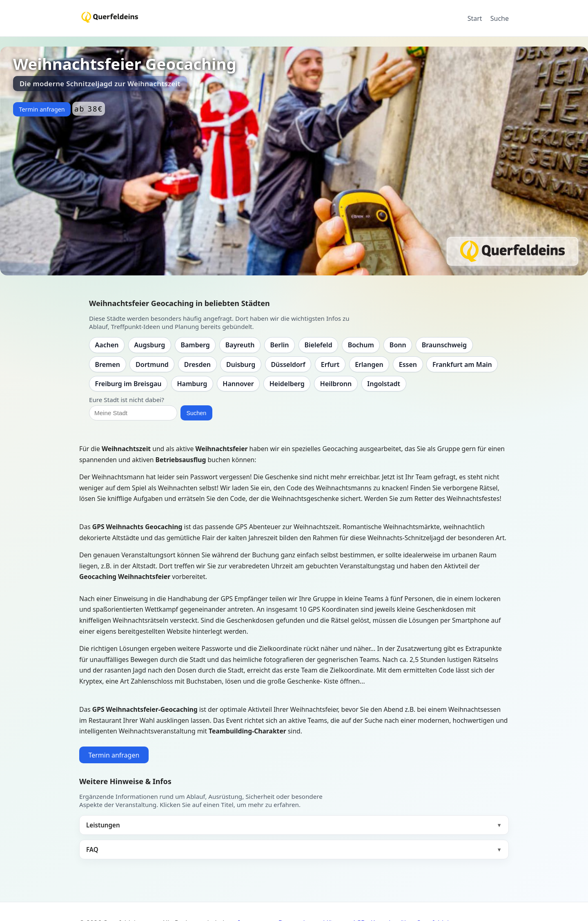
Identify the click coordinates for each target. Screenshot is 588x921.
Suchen (196, 413)
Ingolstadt (384, 384)
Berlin (279, 345)
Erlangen (369, 364)
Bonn (398, 345)
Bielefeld (318, 345)
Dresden (197, 364)
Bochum (361, 345)
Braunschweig (444, 345)
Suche (500, 18)
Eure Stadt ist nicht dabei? (127, 400)
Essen (408, 364)
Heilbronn (336, 384)
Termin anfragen (42, 109)
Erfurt (330, 364)
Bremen (108, 364)
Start (475, 18)
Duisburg (241, 364)
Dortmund (152, 364)
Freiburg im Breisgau (128, 384)
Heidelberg (287, 384)
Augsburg (150, 345)
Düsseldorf (288, 364)
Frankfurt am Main (462, 364)
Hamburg (192, 384)
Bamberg (195, 345)
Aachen (107, 345)
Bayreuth (240, 345)
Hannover (238, 384)
